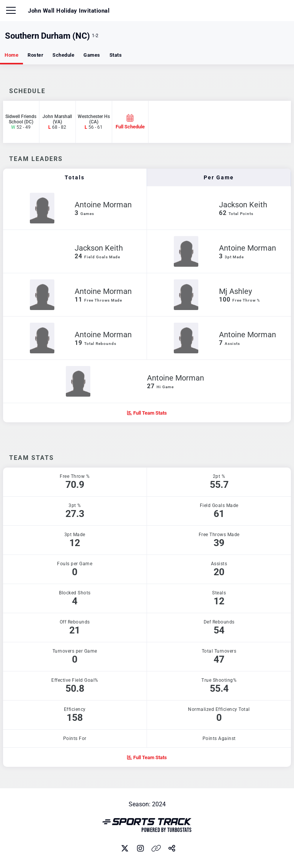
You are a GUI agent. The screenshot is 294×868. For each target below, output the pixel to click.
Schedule (63, 55)
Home (11, 55)
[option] (147, 438)
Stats (116, 55)
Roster (35, 55)
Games (92, 55)
